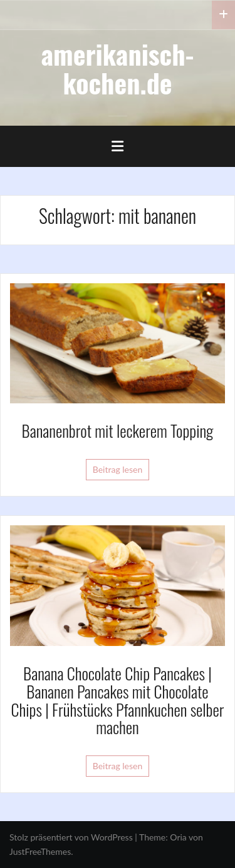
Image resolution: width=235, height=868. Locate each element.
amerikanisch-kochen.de (118, 68)
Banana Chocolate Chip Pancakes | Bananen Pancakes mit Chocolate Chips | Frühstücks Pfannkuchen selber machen (118, 700)
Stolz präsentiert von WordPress (71, 837)
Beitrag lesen (118, 469)
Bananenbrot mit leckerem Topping (118, 431)
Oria (178, 837)
